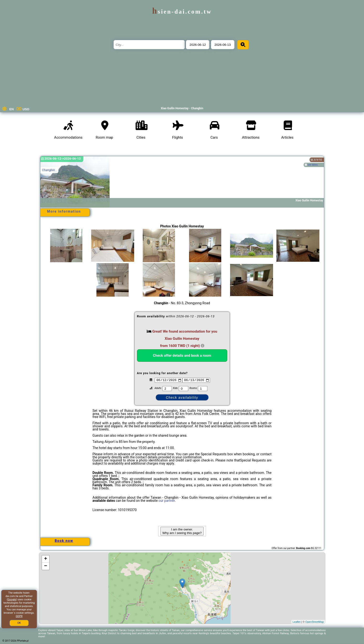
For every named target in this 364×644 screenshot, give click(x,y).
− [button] (45, 566)
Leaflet (297, 622)
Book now (64, 541)
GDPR (19, 616)
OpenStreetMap (315, 622)
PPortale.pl (23, 641)
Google (12, 599)
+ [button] (45, 559)
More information (64, 211)
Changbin (49, 170)
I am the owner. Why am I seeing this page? (182, 531)
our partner (167, 501)
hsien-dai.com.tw (182, 12)
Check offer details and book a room (182, 356)
